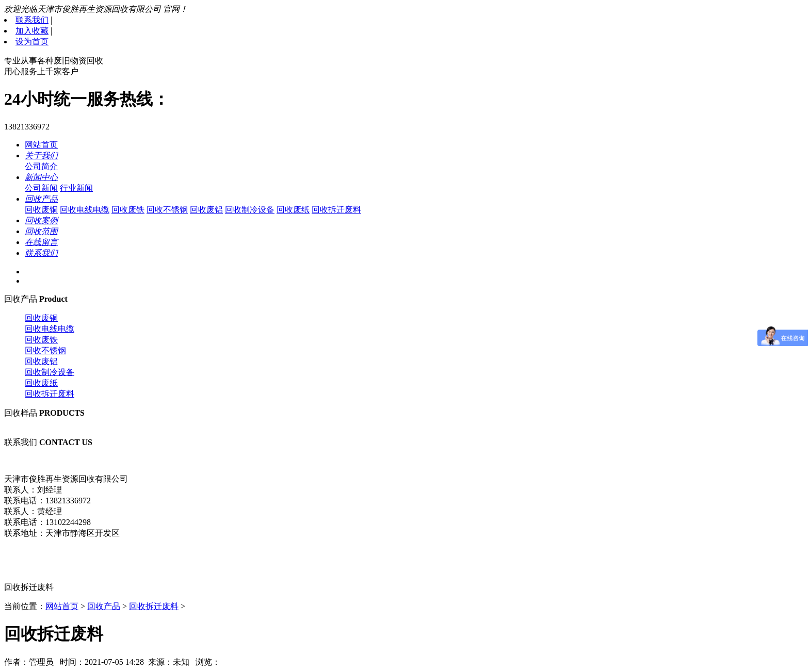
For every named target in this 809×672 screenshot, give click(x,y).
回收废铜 (41, 210)
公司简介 (41, 166)
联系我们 (32, 20)
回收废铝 (206, 210)
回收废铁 (128, 210)
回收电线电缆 (85, 210)
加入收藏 (32, 31)
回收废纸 (293, 210)
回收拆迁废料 (336, 210)
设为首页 (32, 42)
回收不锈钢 (167, 210)
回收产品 (104, 606)
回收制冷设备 (250, 210)
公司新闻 (41, 188)
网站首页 (41, 145)
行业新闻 (76, 188)
